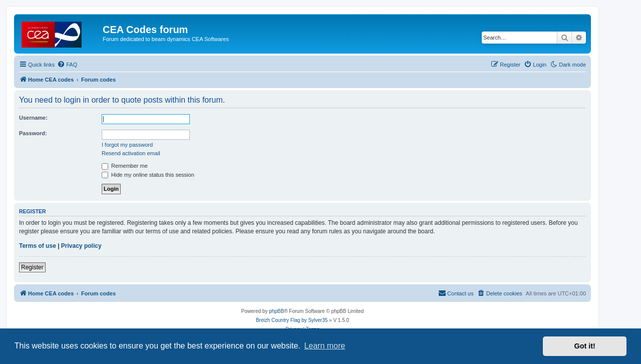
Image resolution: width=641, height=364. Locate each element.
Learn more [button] (325, 346)
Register (32, 267)
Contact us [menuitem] (456, 293)
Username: (33, 118)
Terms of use (38, 246)
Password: (33, 133)
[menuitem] (67, 65)
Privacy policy (81, 246)
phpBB (276, 311)
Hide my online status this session (148, 175)
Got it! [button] (585, 346)
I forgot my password (127, 145)
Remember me (125, 166)
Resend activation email (131, 153)
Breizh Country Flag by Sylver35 (292, 320)
